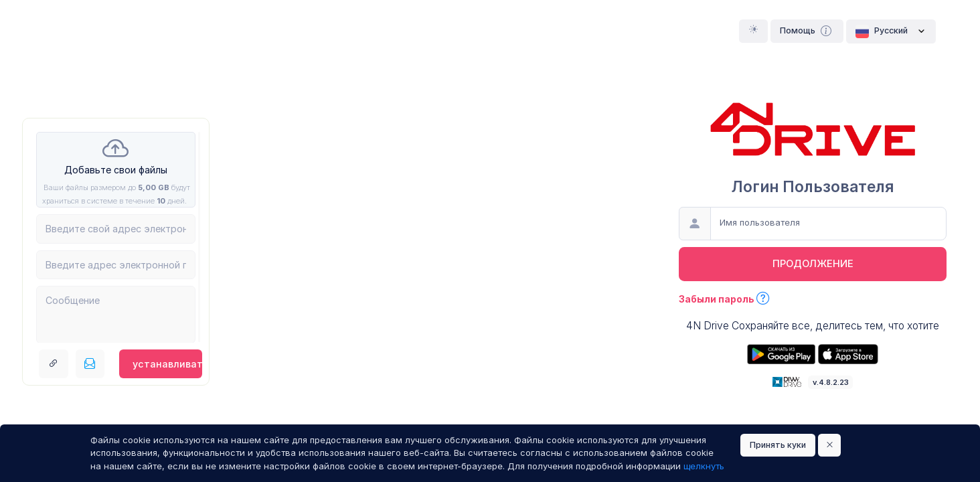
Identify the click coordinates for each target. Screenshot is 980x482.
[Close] (830, 446)
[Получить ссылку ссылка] (54, 364)
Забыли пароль (724, 299)
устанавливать (167, 364)
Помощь (807, 31)
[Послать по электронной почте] (90, 364)
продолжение (813, 264)
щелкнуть (704, 466)
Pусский (891, 31)
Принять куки (778, 445)
